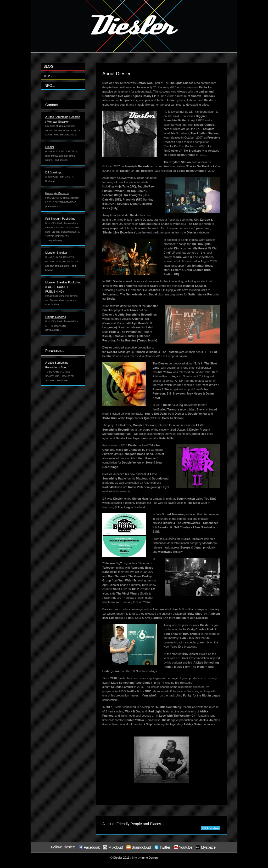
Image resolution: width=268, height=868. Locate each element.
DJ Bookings (53, 172)
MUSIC (49, 76)
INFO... (49, 85)
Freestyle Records (57, 193)
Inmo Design (150, 858)
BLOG (49, 66)
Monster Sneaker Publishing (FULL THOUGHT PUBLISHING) (63, 287)
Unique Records (56, 317)
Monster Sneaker (56, 253)
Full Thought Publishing (60, 219)
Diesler (50, 147)
